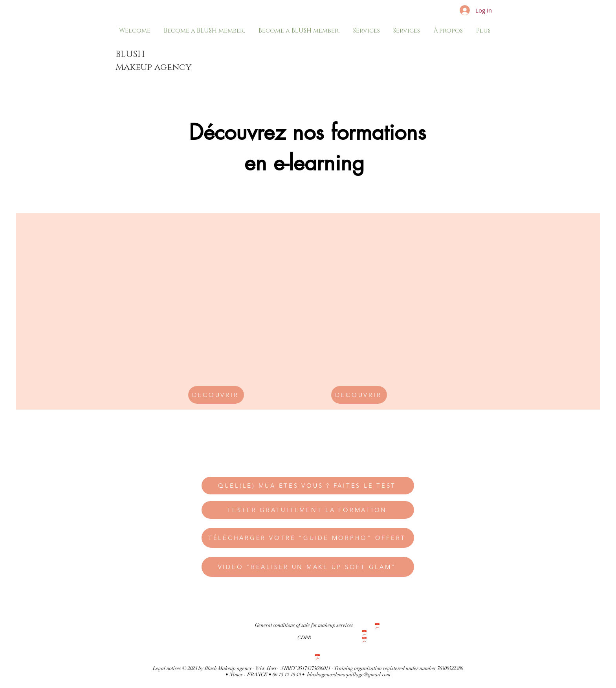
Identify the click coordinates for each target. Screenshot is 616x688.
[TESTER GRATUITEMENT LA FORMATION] (308, 510)
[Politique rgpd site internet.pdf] (317, 658)
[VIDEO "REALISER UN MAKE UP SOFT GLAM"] (308, 567)
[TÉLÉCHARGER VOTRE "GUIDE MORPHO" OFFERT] (308, 538)
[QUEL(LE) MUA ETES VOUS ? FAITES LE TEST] (308, 486)
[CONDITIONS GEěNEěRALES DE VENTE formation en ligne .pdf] (364, 641)
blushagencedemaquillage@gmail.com (349, 675)
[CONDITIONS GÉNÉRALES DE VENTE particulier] (377, 627)
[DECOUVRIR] (216, 395)
